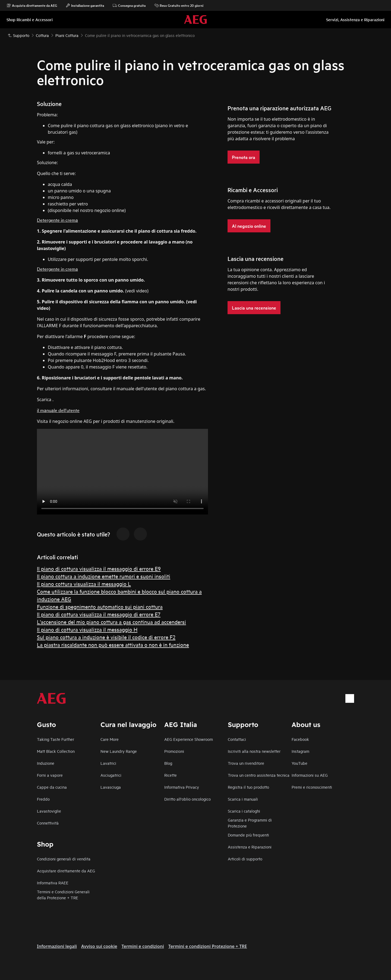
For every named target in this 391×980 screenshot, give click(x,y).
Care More (110, 739)
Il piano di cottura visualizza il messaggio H (87, 629)
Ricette (171, 775)
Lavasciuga (111, 787)
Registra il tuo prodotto (248, 787)
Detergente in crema (57, 220)
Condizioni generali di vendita (64, 859)
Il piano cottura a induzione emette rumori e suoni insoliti (104, 576)
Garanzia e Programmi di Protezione (250, 823)
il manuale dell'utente (58, 410)
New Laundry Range (119, 751)
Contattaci (237, 739)
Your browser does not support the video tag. (122, 472)
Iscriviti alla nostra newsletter (254, 751)
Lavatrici (108, 763)
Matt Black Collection (56, 751)
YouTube (299, 763)
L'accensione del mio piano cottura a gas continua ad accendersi (111, 622)
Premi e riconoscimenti (312, 787)
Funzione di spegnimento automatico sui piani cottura (100, 606)
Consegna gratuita (129, 5)
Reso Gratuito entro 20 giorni (179, 5)
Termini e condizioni (143, 946)
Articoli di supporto (245, 859)
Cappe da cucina (52, 787)
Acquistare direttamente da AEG (66, 871)
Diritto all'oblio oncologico (187, 799)
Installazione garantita (85, 5)
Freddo (43, 799)
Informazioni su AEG (310, 775)
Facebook (300, 739)
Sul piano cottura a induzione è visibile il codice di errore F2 (106, 637)
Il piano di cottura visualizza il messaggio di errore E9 (99, 568)
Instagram (300, 751)
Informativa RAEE (53, 883)
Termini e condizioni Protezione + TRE (208, 946)
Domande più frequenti (248, 835)
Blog (168, 763)
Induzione (46, 763)
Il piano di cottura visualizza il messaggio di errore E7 (99, 614)
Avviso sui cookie (99, 946)
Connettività (48, 823)
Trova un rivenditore (246, 763)
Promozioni (174, 751)
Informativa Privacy (182, 787)
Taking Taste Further (56, 739)
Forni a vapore (50, 775)
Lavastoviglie (49, 811)
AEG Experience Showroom (189, 739)
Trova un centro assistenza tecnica (259, 775)
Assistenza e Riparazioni (250, 847)
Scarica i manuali (243, 799)
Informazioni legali (57, 946)
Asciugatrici (111, 775)
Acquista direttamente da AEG (32, 5)
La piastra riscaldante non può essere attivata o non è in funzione (113, 645)
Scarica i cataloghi (244, 811)
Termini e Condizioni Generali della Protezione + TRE (63, 895)
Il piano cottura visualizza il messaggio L (84, 584)
